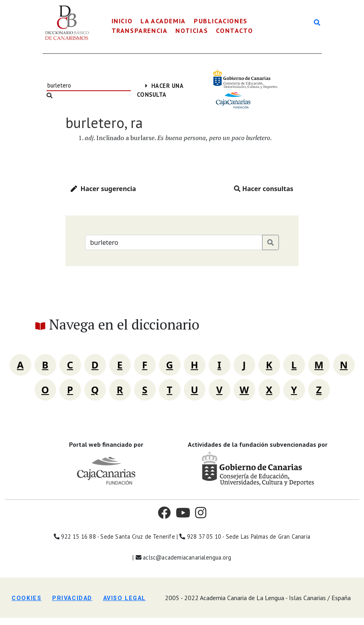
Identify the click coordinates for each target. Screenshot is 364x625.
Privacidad (72, 598)
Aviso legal (125, 598)
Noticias (192, 31)
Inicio (122, 21)
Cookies (26, 598)
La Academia (163, 21)
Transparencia (140, 31)
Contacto (234, 31)
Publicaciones (221, 21)
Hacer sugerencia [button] (103, 189)
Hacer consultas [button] (264, 189)
